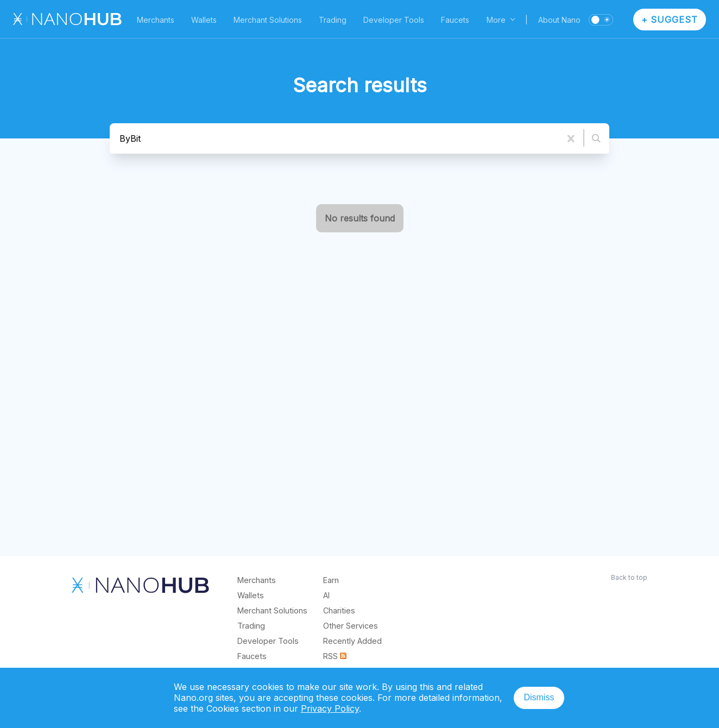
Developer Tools (394, 20)
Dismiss (539, 697)
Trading (333, 20)
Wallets (204, 20)
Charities (339, 610)
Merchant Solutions (268, 20)
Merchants (156, 20)
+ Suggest (670, 20)
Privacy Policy (330, 708)
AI (326, 595)
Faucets (455, 20)
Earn (331, 580)
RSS (335, 656)
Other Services (351, 626)
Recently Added (352, 641)
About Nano (559, 20)
